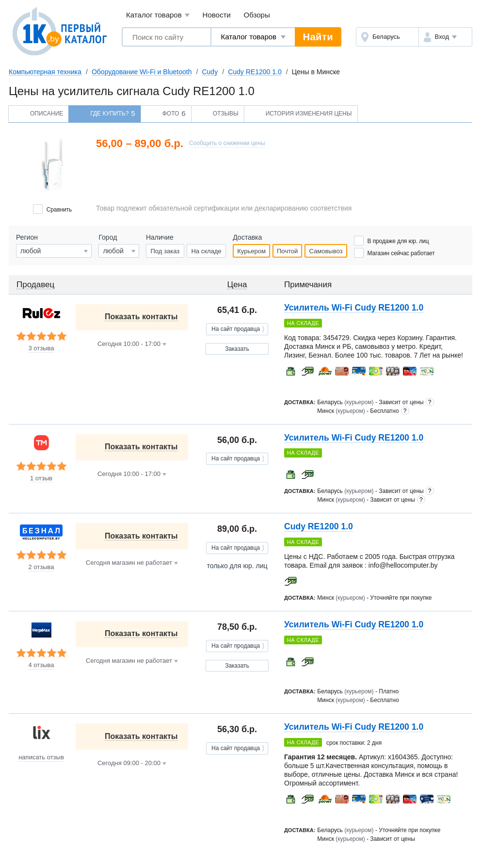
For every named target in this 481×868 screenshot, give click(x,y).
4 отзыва (41, 665)
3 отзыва (41, 348)
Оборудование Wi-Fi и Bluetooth (142, 72)
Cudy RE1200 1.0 (255, 72)
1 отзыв (41, 478)
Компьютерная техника (45, 72)
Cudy (210, 72)
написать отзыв (41, 757)
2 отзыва (41, 567)
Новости (217, 15)
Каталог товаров (158, 15)
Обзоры (257, 15)
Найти (318, 37)
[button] (445, 37)
